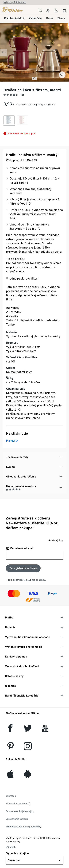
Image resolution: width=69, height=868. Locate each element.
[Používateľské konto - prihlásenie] (56, 12)
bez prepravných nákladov (42, 105)
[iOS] (10, 776)
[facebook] (10, 730)
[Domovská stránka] (13, 9)
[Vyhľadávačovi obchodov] (48, 12)
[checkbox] (9, 120)
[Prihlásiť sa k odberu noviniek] (23, 568)
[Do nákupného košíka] (65, 11)
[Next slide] (66, 52)
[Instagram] (28, 748)
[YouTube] (45, 730)
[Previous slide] (3, 52)
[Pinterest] (10, 748)
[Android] (28, 776)
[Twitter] (28, 730)
